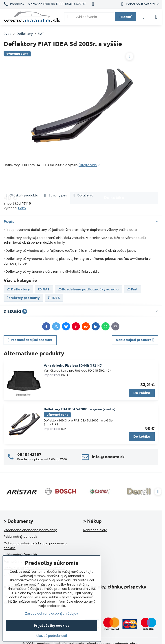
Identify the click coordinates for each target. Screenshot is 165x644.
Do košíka (114, 180)
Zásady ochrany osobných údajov (52, 613)
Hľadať (125, 17)
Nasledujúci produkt (135, 340)
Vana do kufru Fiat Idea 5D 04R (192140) (73, 365)
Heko (22, 208)
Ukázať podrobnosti (52, 636)
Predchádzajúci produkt (30, 340)
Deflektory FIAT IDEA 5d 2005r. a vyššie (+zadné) (80, 409)
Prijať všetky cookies (52, 626)
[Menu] (156, 17)
